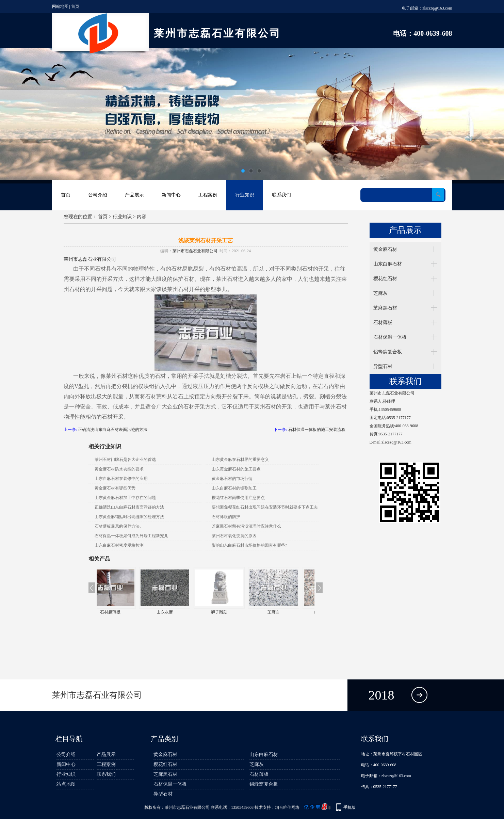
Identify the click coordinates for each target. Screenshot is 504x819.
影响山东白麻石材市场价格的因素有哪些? (249, 545)
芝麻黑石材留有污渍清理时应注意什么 (246, 526)
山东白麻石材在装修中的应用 (121, 479)
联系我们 (281, 195)
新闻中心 (171, 195)
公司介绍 (98, 195)
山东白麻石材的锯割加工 (234, 488)
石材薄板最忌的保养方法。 (119, 526)
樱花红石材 (385, 279)
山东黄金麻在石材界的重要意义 (240, 460)
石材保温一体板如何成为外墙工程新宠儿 (131, 536)
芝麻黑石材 (385, 308)
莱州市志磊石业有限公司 (195, 251)
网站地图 (60, 6)
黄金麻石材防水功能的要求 (119, 469)
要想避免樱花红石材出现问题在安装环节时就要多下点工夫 (265, 507)
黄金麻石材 (385, 249)
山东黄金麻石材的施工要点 (236, 469)
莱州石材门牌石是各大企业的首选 (125, 460)
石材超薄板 (124, 612)
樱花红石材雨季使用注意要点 (238, 498)
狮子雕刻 (233, 612)
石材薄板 (383, 323)
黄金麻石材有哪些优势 (115, 488)
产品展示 (134, 195)
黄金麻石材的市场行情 (232, 479)
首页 (75, 6)
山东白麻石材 (388, 264)
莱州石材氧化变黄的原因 (234, 536)
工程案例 (208, 195)
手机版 (349, 807)
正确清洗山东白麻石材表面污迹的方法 (113, 430)
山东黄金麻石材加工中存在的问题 (125, 498)
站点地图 (66, 784)
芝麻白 (287, 612)
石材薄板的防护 (226, 517)
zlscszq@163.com (437, 8)
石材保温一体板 (390, 337)
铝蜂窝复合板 (388, 352)
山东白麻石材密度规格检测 (119, 545)
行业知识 (245, 195)
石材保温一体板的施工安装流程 (317, 430)
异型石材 (383, 366)
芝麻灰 (380, 293)
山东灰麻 (178, 612)
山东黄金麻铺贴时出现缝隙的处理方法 (129, 517)
